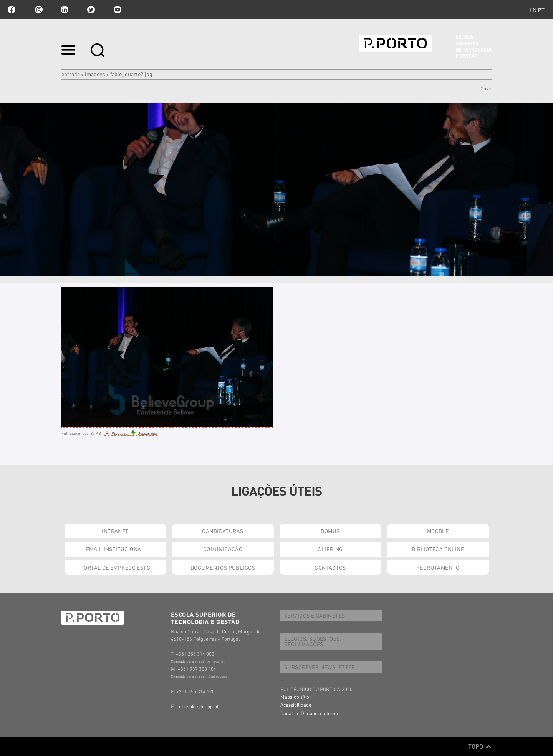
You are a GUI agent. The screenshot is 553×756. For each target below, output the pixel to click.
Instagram (38, 10)
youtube (118, 10)
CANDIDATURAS (223, 531)
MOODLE (438, 531)
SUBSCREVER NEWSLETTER (320, 667)
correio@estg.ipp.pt (198, 706)
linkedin (65, 10)
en (533, 10)
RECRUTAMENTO (438, 567)
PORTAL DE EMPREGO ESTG (115, 567)
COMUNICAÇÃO (223, 549)
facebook (12, 10)
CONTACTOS (330, 567)
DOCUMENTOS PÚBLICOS (223, 567)
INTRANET (115, 531)
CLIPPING (330, 549)
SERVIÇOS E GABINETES (315, 615)
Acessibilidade (296, 705)
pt (541, 10)
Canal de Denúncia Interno (309, 713)
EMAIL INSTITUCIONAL (115, 549)
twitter (91, 10)
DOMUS (330, 531)
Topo (480, 746)
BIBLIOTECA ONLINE (438, 549)
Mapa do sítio (295, 697)
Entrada (71, 74)
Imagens (95, 74)
